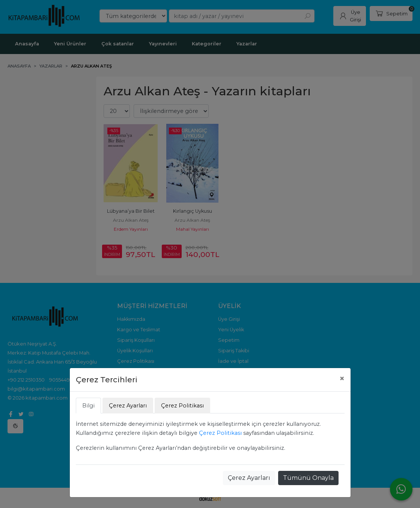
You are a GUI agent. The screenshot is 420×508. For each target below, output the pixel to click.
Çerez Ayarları (249, 478)
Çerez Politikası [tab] (182, 406)
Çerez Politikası (220, 433)
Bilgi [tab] (88, 406)
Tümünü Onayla (308, 478)
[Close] (342, 379)
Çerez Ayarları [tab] (128, 406)
